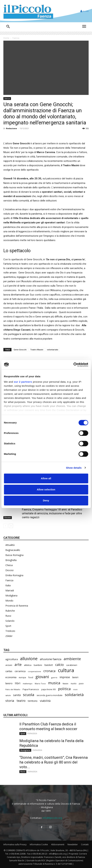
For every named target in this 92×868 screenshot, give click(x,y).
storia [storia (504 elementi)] (10, 701)
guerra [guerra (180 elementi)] (54, 678)
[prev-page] (5, 526)
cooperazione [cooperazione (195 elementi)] (34, 671)
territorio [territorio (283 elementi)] (33, 701)
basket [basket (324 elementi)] (49, 665)
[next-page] (11, 526)
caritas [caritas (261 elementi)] (9, 671)
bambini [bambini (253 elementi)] (38, 665)
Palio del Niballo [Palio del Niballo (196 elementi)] (13, 689)
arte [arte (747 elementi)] (18, 664)
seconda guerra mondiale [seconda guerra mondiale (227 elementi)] (50, 695)
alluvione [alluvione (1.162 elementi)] (29, 659)
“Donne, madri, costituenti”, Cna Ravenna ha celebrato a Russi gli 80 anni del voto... (54, 762)
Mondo (9, 601)
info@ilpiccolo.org (52, 818)
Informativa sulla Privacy (15, 844)
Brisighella (11, 560)
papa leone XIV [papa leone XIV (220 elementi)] (49, 689)
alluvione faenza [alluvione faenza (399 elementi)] (51, 659)
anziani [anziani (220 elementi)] (9, 665)
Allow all (46, 478)
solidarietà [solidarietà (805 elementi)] (74, 695)
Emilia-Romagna (14, 575)
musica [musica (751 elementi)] (54, 683)
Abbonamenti (58, 844)
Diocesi (8, 518)
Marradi (10, 590)
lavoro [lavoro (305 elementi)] (9, 683)
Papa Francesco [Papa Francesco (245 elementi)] (31, 689)
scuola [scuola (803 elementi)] (29, 695)
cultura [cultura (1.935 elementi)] (66, 670)
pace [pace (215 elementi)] (81, 683)
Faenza (16, 38)
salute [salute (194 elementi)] (8, 695)
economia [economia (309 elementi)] (11, 677)
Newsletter (73, 844)
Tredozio (10, 631)
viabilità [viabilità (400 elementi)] (45, 701)
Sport (8, 626)
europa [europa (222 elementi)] (22, 677)
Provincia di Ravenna (17, 606)
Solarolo (10, 621)
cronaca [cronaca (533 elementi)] (49, 671)
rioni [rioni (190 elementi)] (75, 689)
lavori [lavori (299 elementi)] (75, 677)
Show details (74, 468)
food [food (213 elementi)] (31, 677)
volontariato (53, 350)
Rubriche (10, 611)
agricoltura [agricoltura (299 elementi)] (12, 659)
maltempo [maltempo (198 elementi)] (28, 683)
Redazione (11, 128)
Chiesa (9, 565)
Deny (46, 500)
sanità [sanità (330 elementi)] (17, 695)
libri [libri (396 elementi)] (18, 683)
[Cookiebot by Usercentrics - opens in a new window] (73, 365)
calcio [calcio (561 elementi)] (60, 665)
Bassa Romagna (14, 555)
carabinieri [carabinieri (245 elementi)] (72, 665)
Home (6, 38)
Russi (8, 616)
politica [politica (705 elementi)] (64, 689)
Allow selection (46, 489)
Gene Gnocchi (20, 350)
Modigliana (11, 595)
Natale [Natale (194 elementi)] (65, 683)
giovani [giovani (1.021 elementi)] (42, 677)
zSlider (9, 636)
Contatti (85, 844)
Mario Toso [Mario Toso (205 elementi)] (40, 683)
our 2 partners (23, 382)
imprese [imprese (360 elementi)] (65, 677)
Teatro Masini (37, 350)
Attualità (10, 545)
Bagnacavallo (13, 550)
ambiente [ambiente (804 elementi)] (72, 659)
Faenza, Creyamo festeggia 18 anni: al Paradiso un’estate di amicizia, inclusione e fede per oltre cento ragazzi (52, 513)
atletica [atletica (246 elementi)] (28, 665)
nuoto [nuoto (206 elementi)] (74, 683)
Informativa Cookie (39, 844)
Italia (8, 585)
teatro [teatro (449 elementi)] (21, 701)
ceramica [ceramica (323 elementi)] (20, 671)
